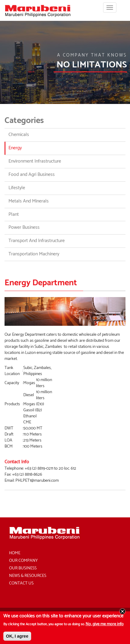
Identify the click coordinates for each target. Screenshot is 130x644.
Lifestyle (17, 188)
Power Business (24, 227)
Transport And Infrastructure (37, 241)
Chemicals (19, 135)
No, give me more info (105, 626)
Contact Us (21, 583)
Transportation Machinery (34, 254)
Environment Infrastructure (35, 161)
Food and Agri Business (32, 175)
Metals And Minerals (29, 201)
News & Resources (28, 576)
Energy (15, 148)
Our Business (23, 568)
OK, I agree (17, 638)
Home (15, 553)
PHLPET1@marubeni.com (37, 481)
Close (122, 613)
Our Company (23, 561)
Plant (14, 214)
